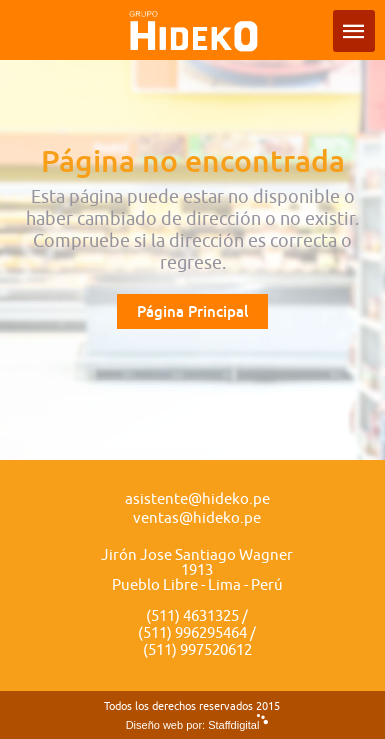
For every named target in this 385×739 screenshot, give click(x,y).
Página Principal (192, 311)
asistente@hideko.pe (197, 499)
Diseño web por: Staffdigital (193, 725)
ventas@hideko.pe (197, 518)
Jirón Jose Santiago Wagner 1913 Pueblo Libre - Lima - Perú (197, 570)
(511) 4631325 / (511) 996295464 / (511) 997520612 (197, 633)
